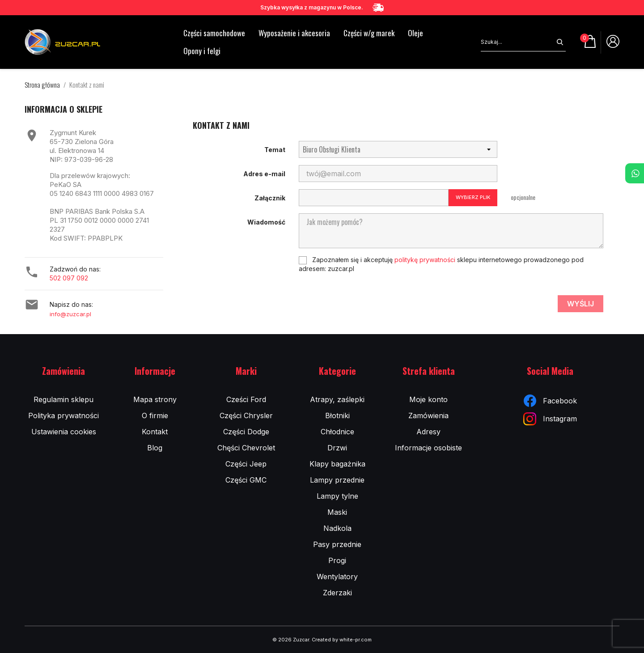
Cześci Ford (246, 399)
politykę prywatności (425, 260)
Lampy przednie (337, 480)
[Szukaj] (517, 42)
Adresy (428, 432)
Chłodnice (337, 432)
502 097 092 (69, 278)
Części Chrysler (246, 416)
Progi (337, 560)
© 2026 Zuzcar (291, 640)
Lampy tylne (337, 496)
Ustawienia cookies (64, 432)
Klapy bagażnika (337, 464)
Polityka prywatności (64, 416)
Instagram (550, 419)
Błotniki (337, 416)
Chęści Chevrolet (246, 448)
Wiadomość (266, 222)
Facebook (550, 401)
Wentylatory (337, 577)
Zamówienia (428, 416)
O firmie (155, 416)
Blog (155, 448)
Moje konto (428, 399)
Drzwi (337, 448)
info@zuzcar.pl (70, 314)
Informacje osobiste (428, 448)
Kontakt (155, 432)
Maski (337, 512)
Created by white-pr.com (342, 640)
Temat (275, 150)
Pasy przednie (337, 544)
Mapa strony (155, 399)
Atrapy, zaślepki (337, 399)
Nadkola (337, 528)
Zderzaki (337, 593)
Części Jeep (246, 464)
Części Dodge (246, 432)
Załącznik (270, 198)
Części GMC (246, 480)
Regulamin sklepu (64, 399)
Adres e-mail (264, 174)
